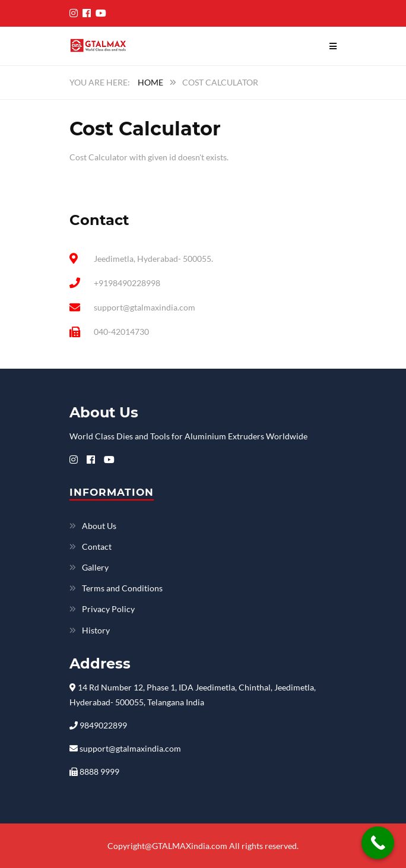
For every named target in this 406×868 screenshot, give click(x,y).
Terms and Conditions (122, 588)
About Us (99, 526)
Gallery (95, 567)
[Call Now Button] (378, 843)
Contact (97, 547)
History (96, 630)
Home (150, 82)
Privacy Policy (108, 609)
